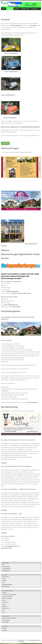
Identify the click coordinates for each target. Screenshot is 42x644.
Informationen (25, 9)
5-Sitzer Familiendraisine (11, 72)
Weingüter (5, 606)
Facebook (5, 630)
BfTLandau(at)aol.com (11, 305)
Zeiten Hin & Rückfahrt (7, 596)
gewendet (34, 25)
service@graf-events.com (12, 546)
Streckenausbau (6, 620)
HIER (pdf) (4, 463)
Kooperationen (6, 608)
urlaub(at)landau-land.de (12, 291)
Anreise (4, 600)
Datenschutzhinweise (7, 585)
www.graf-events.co (7, 548)
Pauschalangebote (7, 569)
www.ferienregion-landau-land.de (21, 293)
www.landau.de (16, 307)
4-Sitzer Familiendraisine (11, 53)
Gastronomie (5, 602)
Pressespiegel (5, 622)
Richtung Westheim (16, 25)
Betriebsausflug (6, 571)
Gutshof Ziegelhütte (32, 402)
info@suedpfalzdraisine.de (34, 640)
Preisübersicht (6, 577)
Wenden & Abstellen (7, 598)
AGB (3, 583)
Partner (4, 604)
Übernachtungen (6, 567)
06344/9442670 (21, 640)
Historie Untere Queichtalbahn (9, 618)
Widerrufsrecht (6, 586)
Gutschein (5, 581)
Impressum (21, 641)
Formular (4, 628)
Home (4, 9)
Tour (3, 565)
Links (3, 610)
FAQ (3, 612)
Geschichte (34, 9)
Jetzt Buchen (5, 143)
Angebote (10, 9)
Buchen (17, 9)
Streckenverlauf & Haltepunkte (9, 595)
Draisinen (4, 593)
